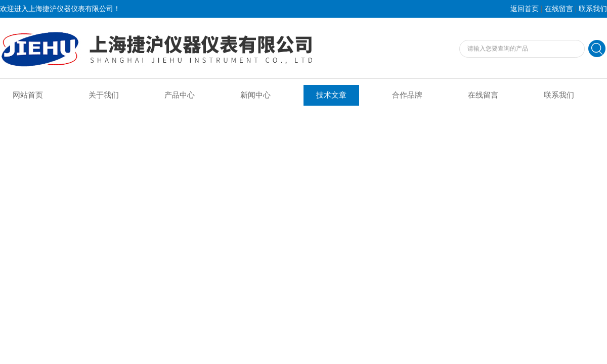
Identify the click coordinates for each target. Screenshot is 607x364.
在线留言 (559, 9)
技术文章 (331, 95)
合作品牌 (407, 95)
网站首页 (28, 95)
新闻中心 (255, 95)
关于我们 (104, 95)
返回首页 (525, 9)
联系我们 (593, 9)
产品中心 (180, 95)
